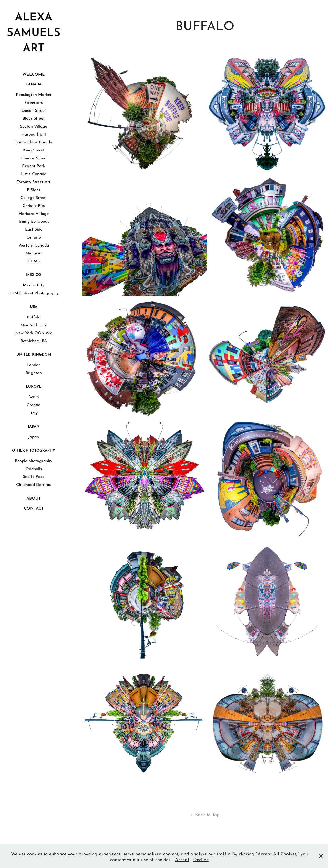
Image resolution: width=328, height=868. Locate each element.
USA (34, 306)
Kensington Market (34, 94)
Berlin (34, 396)
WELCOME (34, 74)
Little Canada (34, 173)
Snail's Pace (34, 476)
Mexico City (34, 285)
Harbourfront (34, 134)
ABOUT (34, 498)
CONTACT (34, 508)
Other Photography (34, 450)
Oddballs (34, 468)
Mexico (34, 274)
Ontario (34, 237)
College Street (34, 197)
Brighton (34, 372)
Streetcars (34, 102)
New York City (34, 324)
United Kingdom (34, 354)
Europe (34, 386)
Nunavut (34, 253)
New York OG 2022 (34, 332)
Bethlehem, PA (34, 340)
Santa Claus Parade (34, 142)
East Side (34, 229)
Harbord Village (34, 213)
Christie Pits (34, 205)
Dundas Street (34, 157)
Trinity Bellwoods (34, 221)
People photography (34, 460)
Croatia (34, 404)
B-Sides (34, 189)
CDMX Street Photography (34, 292)
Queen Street (34, 110)
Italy (34, 412)
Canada (34, 84)
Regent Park (34, 165)
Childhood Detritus (34, 484)
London (34, 364)
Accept (182, 859)
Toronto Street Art (34, 181)
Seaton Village (34, 126)
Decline (201, 859)
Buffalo (34, 316)
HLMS (34, 260)
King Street (34, 149)
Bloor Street (34, 118)
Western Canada (34, 245)
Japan (34, 426)
